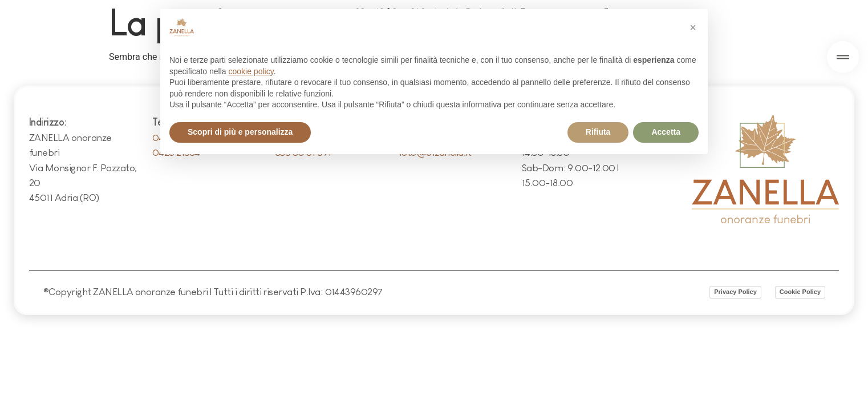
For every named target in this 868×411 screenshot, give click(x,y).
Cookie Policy (800, 292)
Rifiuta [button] (598, 132)
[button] (693, 27)
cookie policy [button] (251, 71)
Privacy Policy (735, 292)
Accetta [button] (666, 132)
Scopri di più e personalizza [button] (240, 132)
